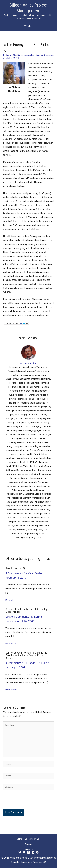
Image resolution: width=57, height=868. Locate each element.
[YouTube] (24, 852)
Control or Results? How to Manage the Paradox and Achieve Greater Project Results (26, 655)
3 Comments (13, 573)
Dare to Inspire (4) (15, 568)
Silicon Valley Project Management (29, 8)
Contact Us (22, 839)
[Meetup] (37, 852)
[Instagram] (28, 852)
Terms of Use (34, 839)
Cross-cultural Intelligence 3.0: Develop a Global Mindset (27, 610)
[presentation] (23, 802)
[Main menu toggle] (29, 26)
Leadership (29, 55)
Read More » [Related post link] (11, 600)
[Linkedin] (33, 852)
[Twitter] (20, 852)
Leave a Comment (45, 55)
